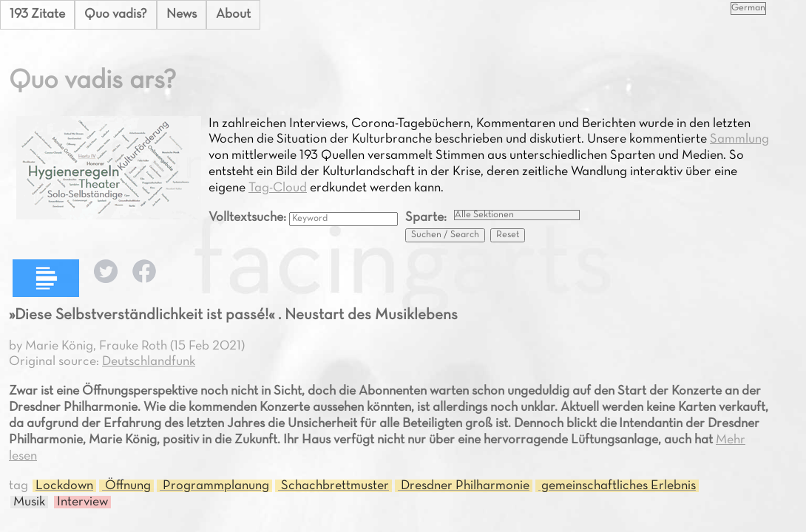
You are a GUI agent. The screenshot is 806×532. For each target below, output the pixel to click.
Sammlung (739, 139)
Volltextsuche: (249, 218)
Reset (508, 235)
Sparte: (426, 218)
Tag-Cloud (278, 188)
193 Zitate (37, 14)
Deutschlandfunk (149, 362)
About (233, 14)
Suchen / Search (445, 235)
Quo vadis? (116, 14)
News (182, 14)
